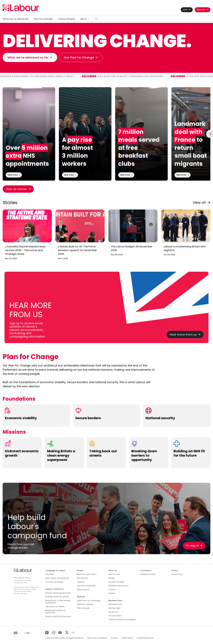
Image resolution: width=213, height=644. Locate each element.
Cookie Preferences (145, 638)
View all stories (16, 189)
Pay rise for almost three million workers (139, 77)
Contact (112, 590)
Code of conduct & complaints (122, 620)
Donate (201, 10)
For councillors (115, 616)
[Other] (73, 633)
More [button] (84, 19)
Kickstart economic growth (57, 597)
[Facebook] (47, 633)
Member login (115, 608)
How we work (114, 574)
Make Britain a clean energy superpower (58, 602)
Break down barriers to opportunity (55, 612)
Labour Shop (177, 574)
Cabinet (80, 582)
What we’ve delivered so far (28, 57)
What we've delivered (15, 19)
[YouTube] (60, 633)
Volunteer (50, 574)
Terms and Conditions (97, 638)
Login (28, 633)
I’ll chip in (192, 546)
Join (185, 10)
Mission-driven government (58, 593)
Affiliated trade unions (118, 586)
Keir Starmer (82, 578)
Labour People (67, 19)
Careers (112, 593)
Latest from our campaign (89, 601)
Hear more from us (183, 335)
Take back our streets (55, 607)
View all (199, 202)
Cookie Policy (127, 638)
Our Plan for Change (79, 57)
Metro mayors (83, 590)
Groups (112, 578)
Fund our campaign (54, 582)
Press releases (83, 608)
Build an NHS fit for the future (58, 616)
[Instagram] (54, 633)
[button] (96, 19)
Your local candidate (86, 586)
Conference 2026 (148, 574)
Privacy (114, 638)
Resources (113, 612)
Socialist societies (116, 582)
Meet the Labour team (87, 574)
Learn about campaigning (57, 578)
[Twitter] (67, 633)
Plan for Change (43, 19)
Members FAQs (115, 604)
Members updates (85, 604)
